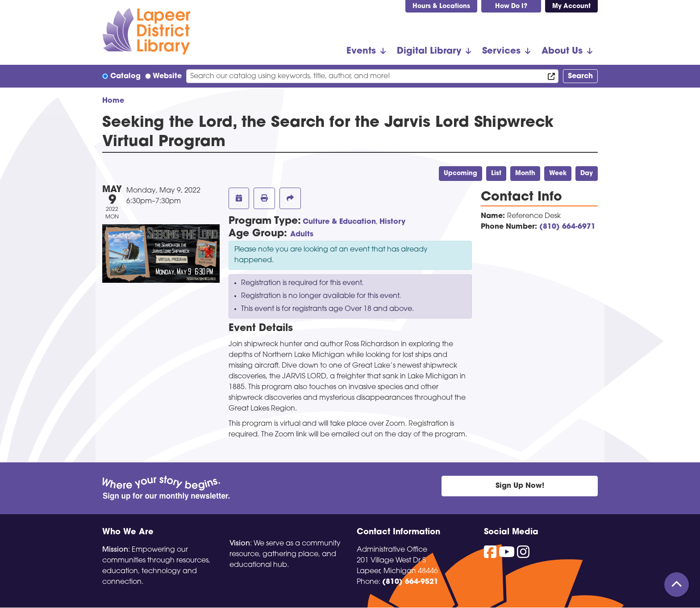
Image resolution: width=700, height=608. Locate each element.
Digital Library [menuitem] (429, 51)
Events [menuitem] (361, 51)
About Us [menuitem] (562, 51)
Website (167, 76)
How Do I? (511, 6)
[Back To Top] (677, 585)
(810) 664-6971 (567, 227)
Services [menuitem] (501, 51)
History (392, 222)
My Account (571, 6)
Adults (302, 235)
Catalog (125, 76)
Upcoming (460, 174)
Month (525, 174)
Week (558, 174)
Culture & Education (339, 222)
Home (113, 101)
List (496, 174)
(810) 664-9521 (410, 582)
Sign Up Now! (520, 486)
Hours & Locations (441, 6)
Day (587, 174)
